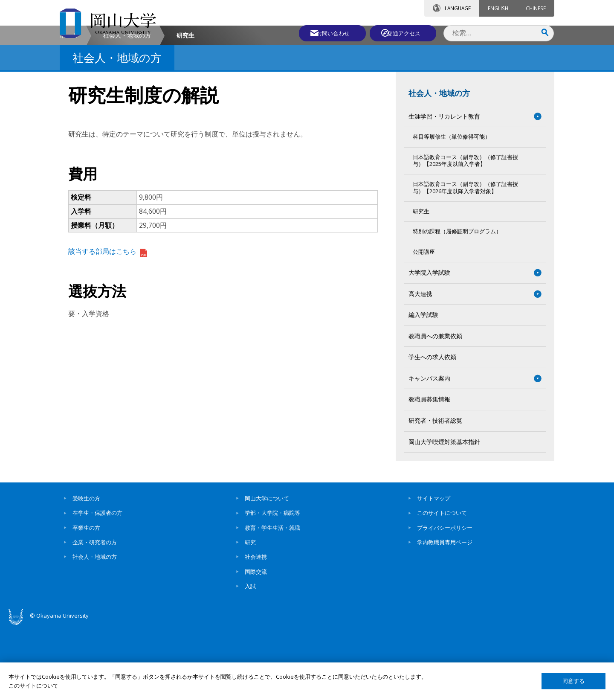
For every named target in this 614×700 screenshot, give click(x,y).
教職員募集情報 (429, 472)
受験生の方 (86, 571)
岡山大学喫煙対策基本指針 (444, 514)
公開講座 (424, 324)
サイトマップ (434, 571)
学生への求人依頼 (432, 430)
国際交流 (256, 644)
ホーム (69, 108)
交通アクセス (405, 33)
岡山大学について (267, 571)
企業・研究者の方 (95, 615)
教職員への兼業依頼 (435, 409)
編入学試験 (423, 388)
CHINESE (536, 8)
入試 (250, 659)
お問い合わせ (330, 33)
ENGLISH (498, 8)
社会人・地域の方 (127, 108)
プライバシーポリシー (445, 601)
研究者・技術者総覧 (435, 493)
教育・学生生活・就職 (272, 601)
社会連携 (256, 630)
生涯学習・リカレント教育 (444, 189)
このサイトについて (442, 586)
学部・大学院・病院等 (272, 586)
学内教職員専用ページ (445, 615)
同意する (573, 681)
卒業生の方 (86, 601)
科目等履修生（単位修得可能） (452, 210)
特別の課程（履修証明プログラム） (457, 304)
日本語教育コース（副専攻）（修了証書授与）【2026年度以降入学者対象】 (465, 260)
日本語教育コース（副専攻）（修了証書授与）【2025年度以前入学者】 (465, 233)
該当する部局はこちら (108, 324)
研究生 (421, 284)
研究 (250, 615)
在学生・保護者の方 (97, 586)
